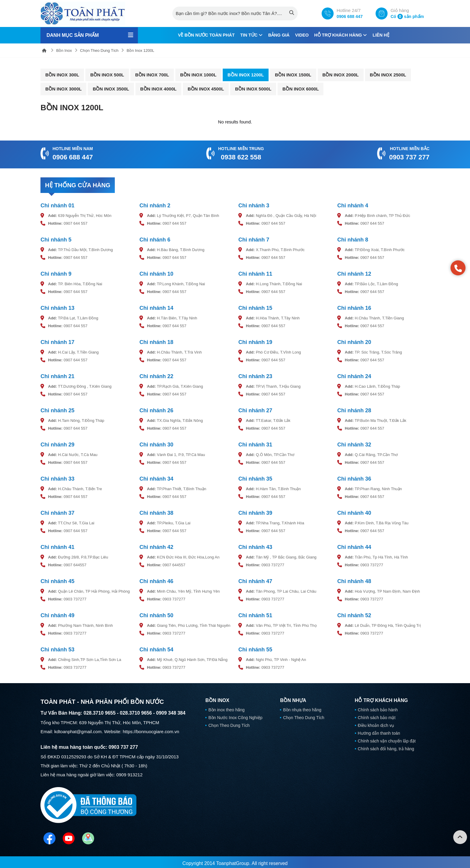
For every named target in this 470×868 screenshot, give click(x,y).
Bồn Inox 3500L (111, 89)
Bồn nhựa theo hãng (302, 707)
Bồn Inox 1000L (198, 74)
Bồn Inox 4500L (206, 89)
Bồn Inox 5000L (253, 89)
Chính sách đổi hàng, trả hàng (386, 746)
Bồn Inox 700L (152, 74)
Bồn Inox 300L (62, 74)
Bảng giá (279, 35)
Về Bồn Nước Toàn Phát (203, 35)
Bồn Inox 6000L (300, 89)
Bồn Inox (64, 50)
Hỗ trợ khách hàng (343, 35)
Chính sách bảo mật (377, 715)
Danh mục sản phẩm (73, 35)
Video (303, 35)
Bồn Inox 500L (107, 74)
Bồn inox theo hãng (226, 707)
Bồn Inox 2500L (388, 74)
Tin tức (250, 35)
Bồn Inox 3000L (63, 89)
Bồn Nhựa (293, 698)
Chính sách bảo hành (378, 707)
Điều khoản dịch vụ (376, 723)
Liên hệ (385, 35)
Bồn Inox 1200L (141, 50)
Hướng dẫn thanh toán (379, 730)
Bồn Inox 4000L (158, 89)
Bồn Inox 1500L (293, 74)
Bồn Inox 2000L (341, 74)
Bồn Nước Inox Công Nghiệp (235, 715)
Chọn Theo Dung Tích (99, 50)
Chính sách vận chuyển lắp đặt (387, 738)
